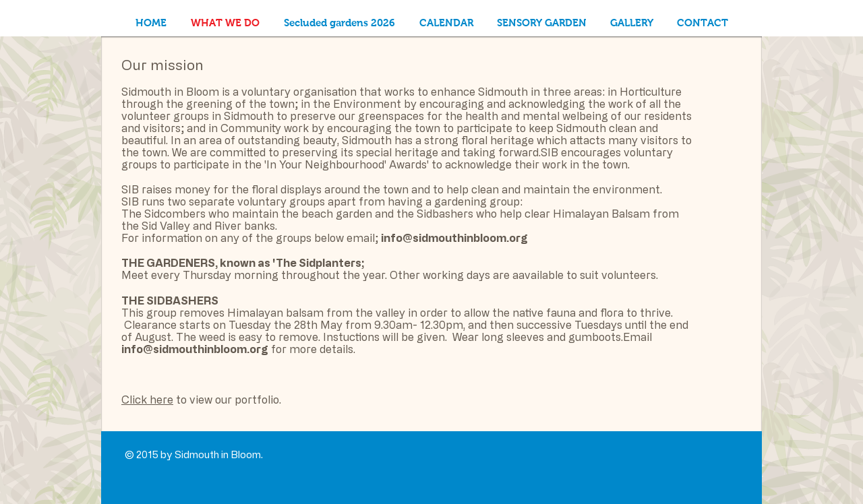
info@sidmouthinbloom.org (454, 238)
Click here (147, 400)
